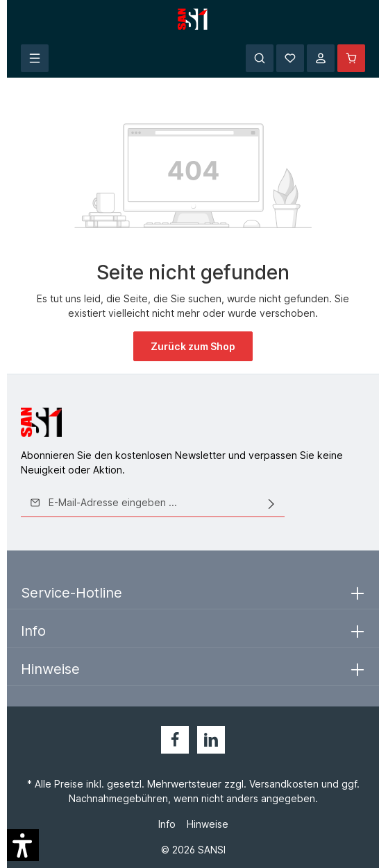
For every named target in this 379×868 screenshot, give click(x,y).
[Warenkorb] (351, 58)
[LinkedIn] (211, 740)
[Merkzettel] (290, 58)
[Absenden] (271, 503)
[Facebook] (175, 740)
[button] (23, 845)
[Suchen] (260, 58)
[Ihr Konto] (321, 58)
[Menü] (35, 58)
